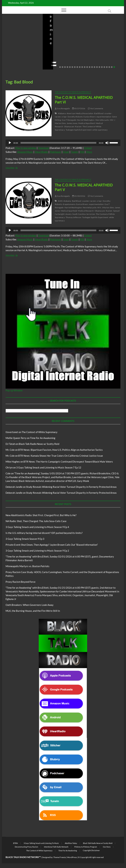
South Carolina (79, 214)
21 (109, 67)
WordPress (72, 857)
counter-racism (89, 201)
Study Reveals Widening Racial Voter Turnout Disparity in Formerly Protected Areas (71, 487)
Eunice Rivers (90, 117)
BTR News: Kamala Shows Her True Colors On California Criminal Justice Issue (61, 456)
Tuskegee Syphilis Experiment (79, 130)
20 (107, 67)
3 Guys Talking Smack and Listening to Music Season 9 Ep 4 (37, 527)
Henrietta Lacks (102, 120)
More (89, 152)
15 (94, 67)
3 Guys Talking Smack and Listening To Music (41, 843)
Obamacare (69, 126)
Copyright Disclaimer (91, 850)
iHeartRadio (41, 152)
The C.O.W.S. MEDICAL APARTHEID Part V (84, 187)
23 (114, 67)
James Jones (72, 123)
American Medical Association (80, 113)
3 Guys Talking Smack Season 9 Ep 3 (25, 539)
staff (9, 56)
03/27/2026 (103, 56)
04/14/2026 (22, 56)
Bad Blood (99, 113)
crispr (64, 117)
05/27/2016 (79, 108)
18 (102, 67)
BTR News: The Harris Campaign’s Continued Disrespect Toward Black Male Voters (68, 462)
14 (92, 67)
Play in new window (26, 148)
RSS (82, 152)
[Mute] (107, 143)
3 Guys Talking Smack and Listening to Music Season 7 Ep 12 (49, 467)
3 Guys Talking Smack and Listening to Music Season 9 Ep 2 (37, 551)
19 (104, 67)
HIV (112, 120)
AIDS (60, 201)
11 (85, 67)
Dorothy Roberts (75, 117)
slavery (68, 214)
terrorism (91, 214)
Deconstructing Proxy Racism (26, 847)
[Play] (10, 143)
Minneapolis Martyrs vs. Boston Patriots (27, 566)
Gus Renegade (62, 108)
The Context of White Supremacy (73, 92)
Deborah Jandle (14, 487)
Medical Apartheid (86, 123)
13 (90, 67)
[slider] (58, 143)
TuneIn (75, 152)
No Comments (13, 60)
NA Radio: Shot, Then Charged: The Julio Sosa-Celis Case (62, 47)
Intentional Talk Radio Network (56, 847)
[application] (63, 143)
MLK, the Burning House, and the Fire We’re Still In (33, 611)
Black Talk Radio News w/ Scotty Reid (39, 444)
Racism (78, 126)
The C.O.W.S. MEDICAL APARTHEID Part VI (84, 100)
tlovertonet (12, 432)
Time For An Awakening (43, 438)
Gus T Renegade (69, 120)
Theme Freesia (60, 857)
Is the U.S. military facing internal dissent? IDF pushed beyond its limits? (102, 45)
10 (82, 67)
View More (12, 65)
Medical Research (86, 211)
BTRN (15, 843)
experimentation (104, 117)
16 (97, 67)
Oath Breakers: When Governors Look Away (30, 605)
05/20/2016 (79, 196)
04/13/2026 (62, 56)
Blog (14, 30)
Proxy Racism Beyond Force (21, 582)
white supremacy (100, 130)
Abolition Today (71, 843)
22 (112, 67)
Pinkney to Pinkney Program (86, 847)
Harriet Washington (86, 120)
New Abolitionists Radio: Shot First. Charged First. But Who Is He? (19, 45)
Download (43, 148)
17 (99, 67)
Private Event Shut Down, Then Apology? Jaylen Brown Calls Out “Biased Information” (52, 545)
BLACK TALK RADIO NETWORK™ (23, 857)
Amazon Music (25, 152)
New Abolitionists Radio (65, 37)
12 (87, 67)
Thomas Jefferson (73, 217)
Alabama (62, 113)
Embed (88, 148)
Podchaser (56, 152)
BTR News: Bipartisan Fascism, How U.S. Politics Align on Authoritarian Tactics (60, 450)
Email (66, 152)
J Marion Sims (108, 207)
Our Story (107, 847)
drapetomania (69, 204)
